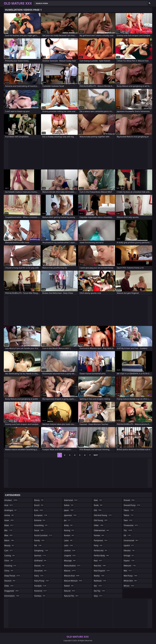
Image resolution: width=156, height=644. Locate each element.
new (98, 500)
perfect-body (102, 556)
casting (10, 556)
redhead (100, 581)
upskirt (129, 545)
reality (99, 576)
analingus (11, 510)
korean (69, 535)
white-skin (130, 581)
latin (69, 545)
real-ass (100, 566)
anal (9, 505)
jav (67, 520)
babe (9, 525)
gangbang (41, 551)
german (40, 556)
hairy (39, 576)
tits (128, 530)
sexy (98, 596)
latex (68, 540)
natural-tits (72, 596)
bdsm (9, 540)
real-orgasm (102, 571)
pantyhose (101, 540)
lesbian (70, 551)
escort (39, 505)
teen (128, 520)
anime (9, 515)
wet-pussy (131, 576)
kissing (69, 530)
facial (39, 530)
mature (70, 571)
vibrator (129, 551)
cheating (10, 566)
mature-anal (72, 576)
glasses (40, 566)
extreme (40, 520)
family (40, 540)
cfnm (9, 561)
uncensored (131, 540)
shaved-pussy (132, 505)
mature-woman (73, 581)
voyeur (129, 561)
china (9, 571)
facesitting (41, 525)
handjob (40, 586)
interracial (71, 500)
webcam (130, 566)
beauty (10, 545)
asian (9, 520)
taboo (129, 510)
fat (38, 545)
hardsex (40, 596)
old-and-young (103, 515)
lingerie (70, 556)
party (98, 545)
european (41, 515)
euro (39, 510)
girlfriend (40, 561)
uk (127, 535)
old (98, 510)
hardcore (41, 591)
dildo (9, 586)
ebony (39, 500)
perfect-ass (101, 551)
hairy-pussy (42, 581)
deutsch (10, 581)
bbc (9, 530)
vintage (129, 556)
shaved (129, 500)
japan (69, 510)
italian (69, 505)
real (98, 561)
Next (96, 455)
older (99, 525)
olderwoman (102, 530)
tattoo (129, 515)
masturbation (72, 566)
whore (129, 586)
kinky (68, 525)
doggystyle (12, 591)
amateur (11, 500)
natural (70, 591)
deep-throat (12, 576)
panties (99, 535)
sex (98, 586)
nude (98, 505)
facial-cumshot (43, 535)
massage (70, 561)
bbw (9, 535)
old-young (101, 520)
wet (128, 571)
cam (9, 551)
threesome (131, 525)
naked (69, 586)
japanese (70, 515)
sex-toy (100, 591)
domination (12, 596)
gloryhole (41, 571)
